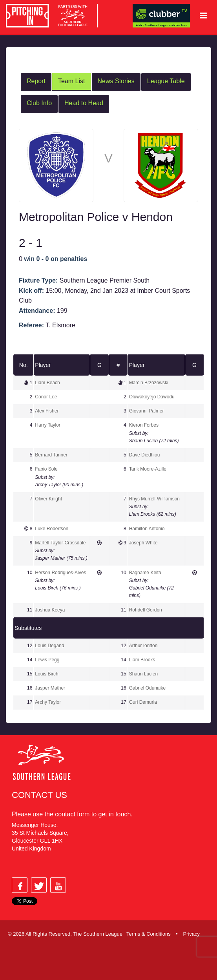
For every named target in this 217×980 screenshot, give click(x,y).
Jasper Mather (50, 688)
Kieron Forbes (144, 425)
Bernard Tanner (51, 455)
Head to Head (84, 103)
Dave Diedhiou (145, 455)
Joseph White (143, 543)
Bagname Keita (145, 573)
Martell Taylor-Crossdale (60, 543)
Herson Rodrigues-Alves (60, 573)
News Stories (116, 81)
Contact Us (39, 795)
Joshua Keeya (50, 610)
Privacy (191, 934)
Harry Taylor (47, 425)
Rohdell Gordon (146, 610)
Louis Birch (46, 674)
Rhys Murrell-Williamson (154, 499)
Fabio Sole (46, 469)
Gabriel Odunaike (147, 688)
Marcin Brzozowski (149, 383)
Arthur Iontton (143, 646)
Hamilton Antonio (147, 529)
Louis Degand (49, 646)
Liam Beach (47, 383)
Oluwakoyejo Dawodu (152, 397)
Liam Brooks (142, 660)
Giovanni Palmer (147, 411)
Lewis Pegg (47, 660)
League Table (166, 81)
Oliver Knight (48, 499)
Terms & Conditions (149, 934)
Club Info (39, 103)
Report (36, 81)
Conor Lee (46, 397)
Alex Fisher (47, 411)
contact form (72, 814)
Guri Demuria (143, 702)
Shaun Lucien (143, 674)
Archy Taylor (48, 702)
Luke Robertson (52, 529)
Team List (71, 81)
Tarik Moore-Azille (148, 469)
